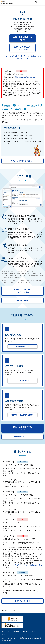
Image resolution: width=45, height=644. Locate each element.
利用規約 (16, 632)
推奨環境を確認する (22, 346)
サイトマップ (6, 632)
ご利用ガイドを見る (21, 300)
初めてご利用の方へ (25, 48)
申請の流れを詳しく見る (22, 437)
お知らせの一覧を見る (22, 601)
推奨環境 (4, 635)
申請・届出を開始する (24, 38)
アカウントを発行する (25, 381)
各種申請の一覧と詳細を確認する (22, 415)
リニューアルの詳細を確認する (26, 161)
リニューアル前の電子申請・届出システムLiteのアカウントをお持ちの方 (23, 57)
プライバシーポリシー (28, 632)
